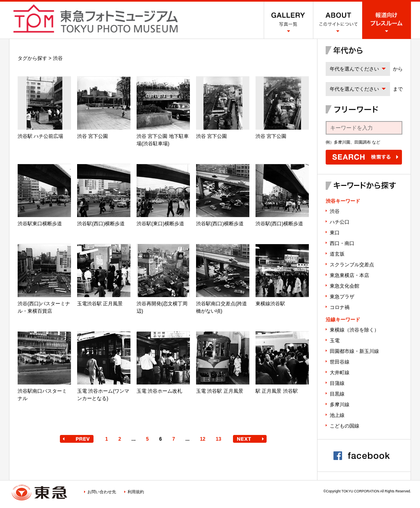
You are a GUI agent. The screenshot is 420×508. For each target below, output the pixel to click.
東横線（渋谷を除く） (354, 330)
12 (202, 439)
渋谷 (335, 211)
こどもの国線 (345, 426)
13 (218, 439)
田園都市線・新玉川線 (354, 351)
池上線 (337, 415)
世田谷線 (340, 362)
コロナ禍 (340, 307)
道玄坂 (337, 254)
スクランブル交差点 (352, 265)
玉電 (335, 341)
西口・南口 (342, 243)
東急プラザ (342, 297)
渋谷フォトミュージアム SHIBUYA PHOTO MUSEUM (96, 18)
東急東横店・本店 (349, 275)
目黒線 (337, 394)
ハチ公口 (340, 222)
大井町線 (340, 373)
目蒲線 (337, 383)
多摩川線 (340, 405)
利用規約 (136, 492)
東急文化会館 (345, 286)
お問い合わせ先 (102, 492)
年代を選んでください (354, 69)
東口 (335, 233)
